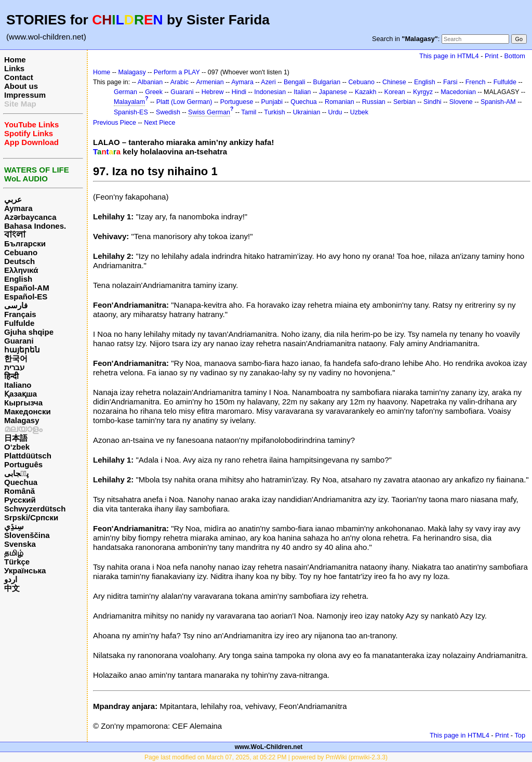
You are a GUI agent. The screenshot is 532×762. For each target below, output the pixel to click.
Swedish (168, 112)
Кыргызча (23, 403)
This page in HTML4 (449, 56)
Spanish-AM (498, 102)
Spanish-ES (131, 112)
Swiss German (209, 112)
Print (491, 56)
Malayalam (129, 102)
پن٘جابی (16, 473)
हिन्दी (11, 376)
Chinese (394, 82)
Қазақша (21, 394)
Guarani (19, 341)
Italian (302, 92)
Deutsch (19, 261)
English (18, 279)
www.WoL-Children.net (269, 747)
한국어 (16, 358)
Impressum (25, 95)
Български (25, 244)
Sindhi (433, 102)
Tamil (249, 112)
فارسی (16, 305)
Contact (19, 77)
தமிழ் (14, 553)
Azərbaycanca (30, 217)
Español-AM (27, 288)
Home (15, 60)
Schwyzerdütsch (35, 509)
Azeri (268, 82)
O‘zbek (17, 447)
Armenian (210, 82)
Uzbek (359, 112)
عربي (13, 199)
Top (520, 735)
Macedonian (458, 92)
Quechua (21, 482)
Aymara (18, 208)
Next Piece (159, 123)
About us (21, 86)
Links (14, 68)
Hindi (239, 92)
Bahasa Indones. (35, 226)
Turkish (274, 112)
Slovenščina (27, 535)
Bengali (295, 82)
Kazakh (366, 92)
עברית (14, 367)
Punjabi (272, 102)
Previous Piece (115, 123)
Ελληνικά (21, 270)
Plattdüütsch (28, 456)
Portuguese (237, 102)
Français (20, 314)
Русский (20, 500)
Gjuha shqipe (29, 332)
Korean (395, 92)
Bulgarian (327, 82)
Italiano (18, 385)
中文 (12, 588)
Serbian (404, 102)
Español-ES (26, 297)
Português (23, 464)
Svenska (20, 544)
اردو (11, 579)
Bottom (515, 56)
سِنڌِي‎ (14, 526)
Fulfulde (19, 323)
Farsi (450, 82)
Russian (374, 102)
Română (19, 491)
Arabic (179, 82)
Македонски (28, 411)
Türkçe (17, 562)
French (476, 82)
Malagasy (22, 420)
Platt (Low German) (184, 102)
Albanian (150, 82)
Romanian (340, 102)
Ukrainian (307, 112)
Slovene (461, 102)
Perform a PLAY (177, 72)
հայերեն (22, 350)
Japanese (333, 92)
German (125, 92)
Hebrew (213, 92)
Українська (25, 570)
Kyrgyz (423, 92)
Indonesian (270, 92)
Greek (154, 92)
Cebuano (21, 252)
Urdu (335, 112)
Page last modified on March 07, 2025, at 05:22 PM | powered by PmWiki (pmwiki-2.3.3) (266, 757)
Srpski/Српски (31, 517)
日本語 (16, 438)
